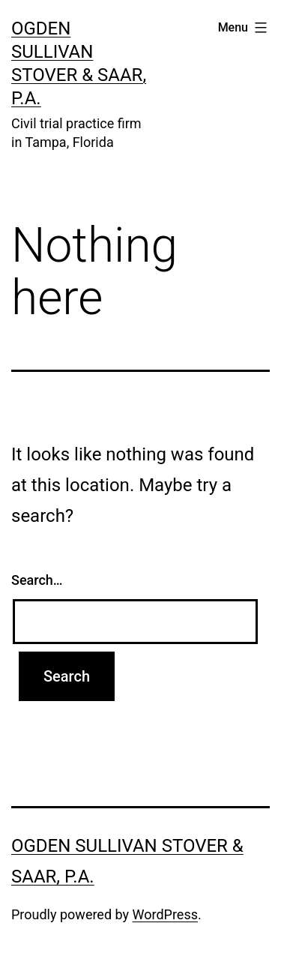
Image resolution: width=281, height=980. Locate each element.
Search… (37, 580)
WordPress (165, 914)
